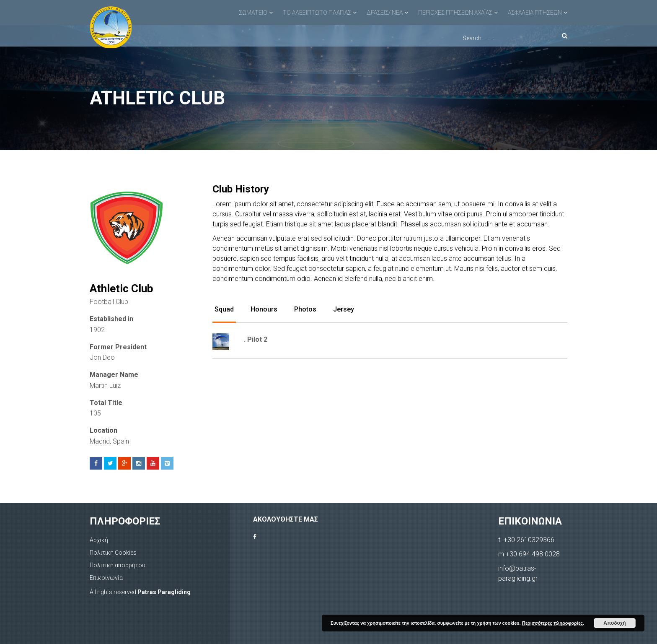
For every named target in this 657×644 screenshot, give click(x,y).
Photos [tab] (305, 309)
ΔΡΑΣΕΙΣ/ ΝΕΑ (385, 13)
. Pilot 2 (256, 339)
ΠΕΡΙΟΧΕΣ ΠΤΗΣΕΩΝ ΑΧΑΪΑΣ (455, 13)
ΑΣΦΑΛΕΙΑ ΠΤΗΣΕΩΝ (535, 13)
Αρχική (99, 540)
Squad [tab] (224, 309)
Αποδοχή (614, 623)
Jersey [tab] (344, 309)
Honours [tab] (264, 309)
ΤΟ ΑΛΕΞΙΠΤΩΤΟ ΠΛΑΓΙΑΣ (317, 13)
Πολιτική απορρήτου (118, 565)
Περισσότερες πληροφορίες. (553, 623)
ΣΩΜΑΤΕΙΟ (253, 13)
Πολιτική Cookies (113, 553)
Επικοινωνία (106, 578)
